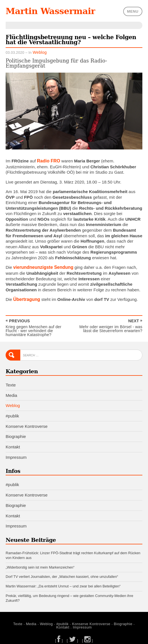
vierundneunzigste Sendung (42, 266)
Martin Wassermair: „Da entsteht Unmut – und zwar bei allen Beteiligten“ (63, 582)
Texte (11, 382)
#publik (12, 413)
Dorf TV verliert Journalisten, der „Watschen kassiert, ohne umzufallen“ (62, 573)
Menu (133, 11)
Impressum (16, 454)
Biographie (16, 433)
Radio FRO (48, 160)
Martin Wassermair (48, 11)
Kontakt (13, 444)
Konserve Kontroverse (27, 423)
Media (11, 392)
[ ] (60, 635)
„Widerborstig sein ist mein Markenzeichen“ (40, 563)
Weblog (39, 52)
